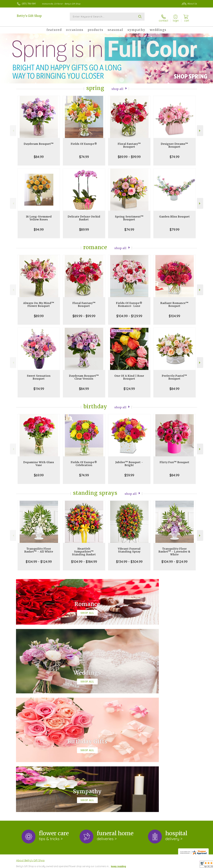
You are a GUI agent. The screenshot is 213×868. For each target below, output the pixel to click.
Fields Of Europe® (84, 142)
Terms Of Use (134, 865)
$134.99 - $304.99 (129, 559)
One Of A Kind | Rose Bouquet (129, 375)
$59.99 (129, 473)
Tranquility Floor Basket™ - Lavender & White (174, 549)
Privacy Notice (151, 865)
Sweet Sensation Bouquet (39, 375)
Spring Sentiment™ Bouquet (129, 216)
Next (200, 128)
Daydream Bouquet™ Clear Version (84, 375)
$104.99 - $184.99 (84, 559)
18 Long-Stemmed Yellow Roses (39, 216)
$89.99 (84, 227)
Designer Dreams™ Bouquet (174, 143)
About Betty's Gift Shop (30, 739)
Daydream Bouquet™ (39, 142)
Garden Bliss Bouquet (175, 214)
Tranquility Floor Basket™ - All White (39, 548)
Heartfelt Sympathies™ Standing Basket (84, 549)
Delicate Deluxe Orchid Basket (84, 216)
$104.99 (174, 314)
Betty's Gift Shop (29, 16)
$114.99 (39, 386)
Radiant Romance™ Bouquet (174, 302)
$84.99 (39, 154)
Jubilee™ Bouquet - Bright (129, 461)
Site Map (189, 865)
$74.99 (84, 154)
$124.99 (129, 386)
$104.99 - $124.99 (39, 559)
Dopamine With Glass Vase (39, 461)
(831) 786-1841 (29, 4)
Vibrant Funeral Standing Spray (129, 548)
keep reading (118, 745)
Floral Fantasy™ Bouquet (129, 143)
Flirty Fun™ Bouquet (175, 460)
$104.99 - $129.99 (129, 314)
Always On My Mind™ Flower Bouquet (39, 302)
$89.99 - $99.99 (129, 154)
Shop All (118, 86)
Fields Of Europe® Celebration (84, 461)
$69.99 (39, 473)
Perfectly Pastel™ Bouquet (174, 375)
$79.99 (175, 227)
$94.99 (39, 227)
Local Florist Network (171, 865)
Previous (13, 128)
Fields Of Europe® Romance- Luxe (129, 302)
